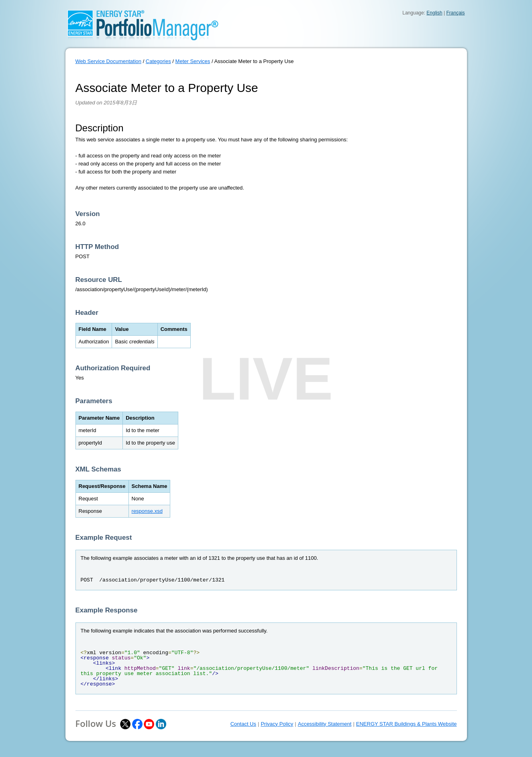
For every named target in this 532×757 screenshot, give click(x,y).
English (434, 13)
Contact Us (243, 724)
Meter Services (193, 61)
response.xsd (147, 511)
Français (455, 13)
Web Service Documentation (109, 61)
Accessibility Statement (325, 724)
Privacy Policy (277, 724)
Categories (158, 61)
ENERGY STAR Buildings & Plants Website (407, 724)
